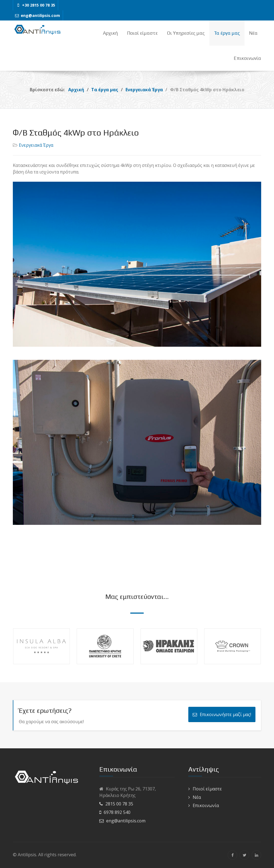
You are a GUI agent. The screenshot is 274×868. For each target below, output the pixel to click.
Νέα (197, 797)
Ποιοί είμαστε (207, 789)
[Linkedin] (256, 855)
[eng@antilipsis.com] (37, 16)
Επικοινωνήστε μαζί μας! (222, 714)
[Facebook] (232, 855)
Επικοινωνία (206, 805)
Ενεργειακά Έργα (36, 145)
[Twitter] (244, 855)
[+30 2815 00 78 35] (35, 5)
